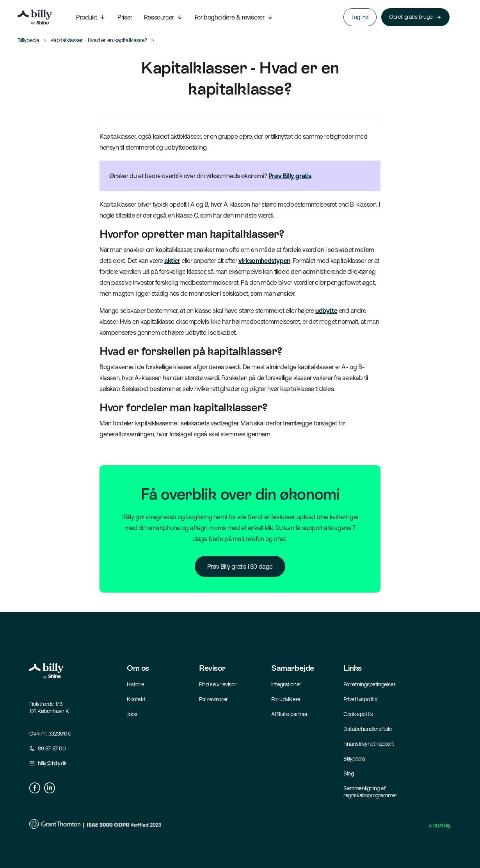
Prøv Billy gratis (290, 176)
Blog (348, 773)
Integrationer (286, 684)
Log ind (360, 17)
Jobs (132, 714)
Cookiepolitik (358, 714)
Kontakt (136, 699)
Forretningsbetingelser (369, 684)
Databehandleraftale (368, 729)
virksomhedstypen (264, 261)
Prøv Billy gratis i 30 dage (240, 566)
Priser (125, 17)
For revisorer (213, 699)
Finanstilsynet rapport (369, 744)
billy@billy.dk (52, 763)
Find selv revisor (218, 684)
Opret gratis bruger (415, 17)
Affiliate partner (289, 714)
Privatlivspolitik (360, 699)
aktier (172, 261)
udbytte (326, 311)
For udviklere (286, 699)
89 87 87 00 (52, 748)
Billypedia (354, 759)
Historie (136, 684)
